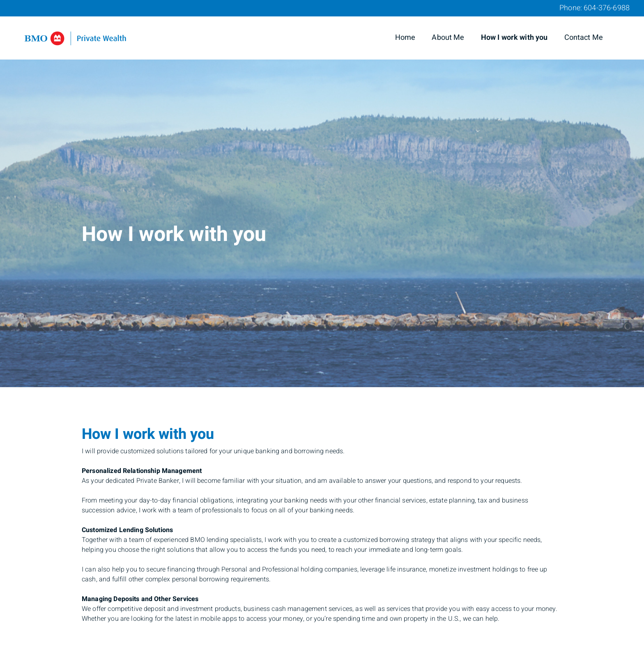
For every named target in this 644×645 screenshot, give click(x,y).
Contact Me (584, 38)
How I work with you (514, 38)
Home (405, 38)
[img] (322, 194)
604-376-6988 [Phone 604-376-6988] (607, 8)
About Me (448, 38)
